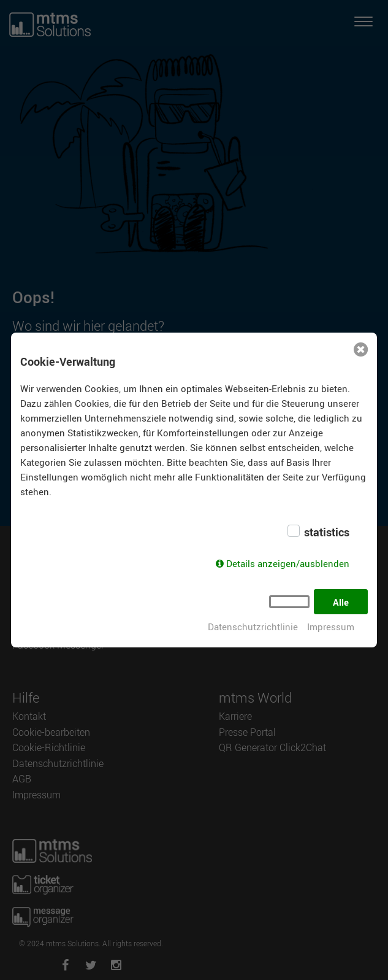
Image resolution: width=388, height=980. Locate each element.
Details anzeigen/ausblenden (288, 563)
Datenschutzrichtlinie (253, 627)
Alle (341, 602)
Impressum (331, 627)
